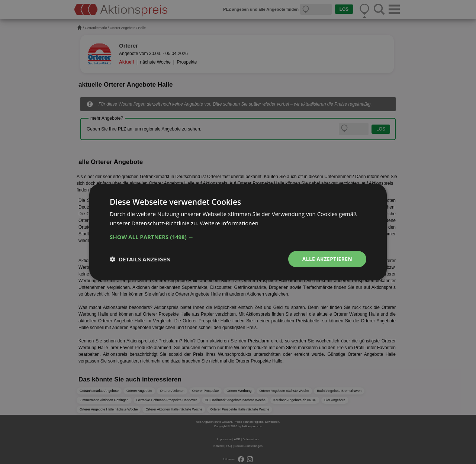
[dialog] (238, 232)
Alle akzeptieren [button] (327, 259)
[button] (238, 237)
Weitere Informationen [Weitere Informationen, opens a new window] (229, 223)
